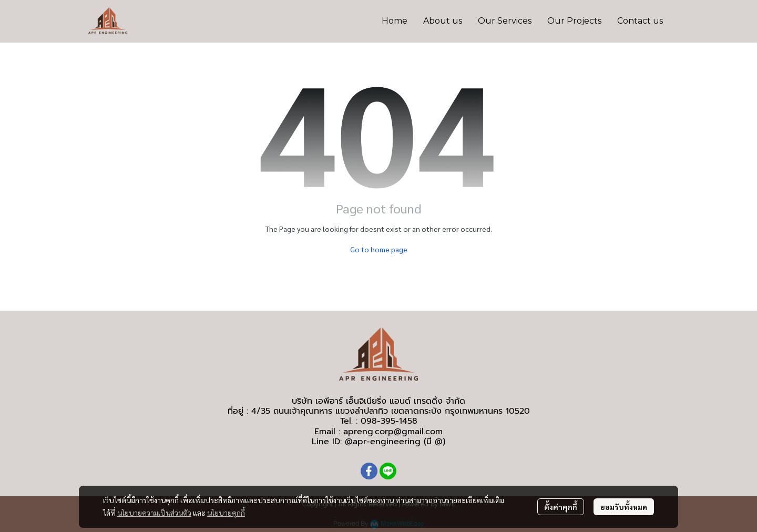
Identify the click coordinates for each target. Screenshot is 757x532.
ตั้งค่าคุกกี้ (561, 507)
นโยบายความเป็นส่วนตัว (154, 513)
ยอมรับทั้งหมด (624, 507)
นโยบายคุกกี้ (226, 513)
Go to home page (379, 249)
